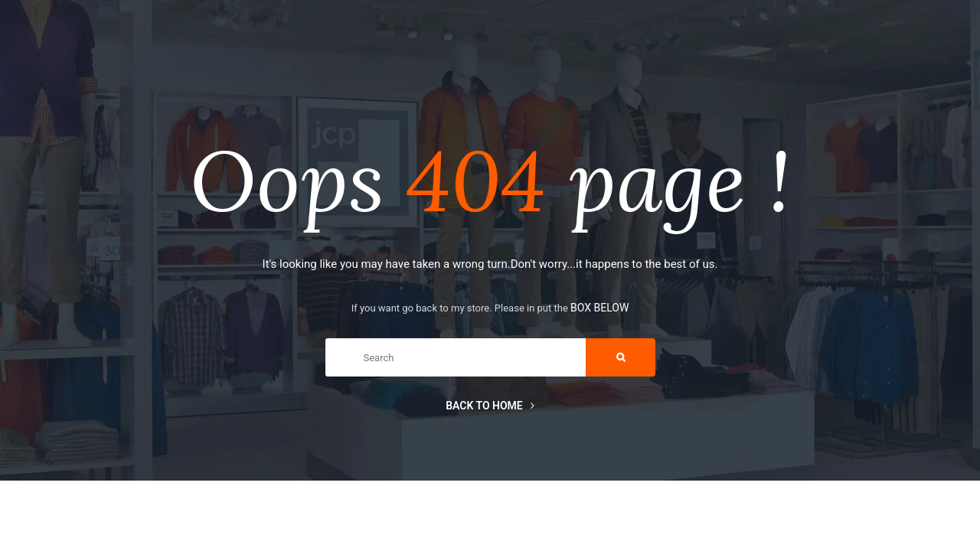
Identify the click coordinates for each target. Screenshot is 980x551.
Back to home (490, 406)
